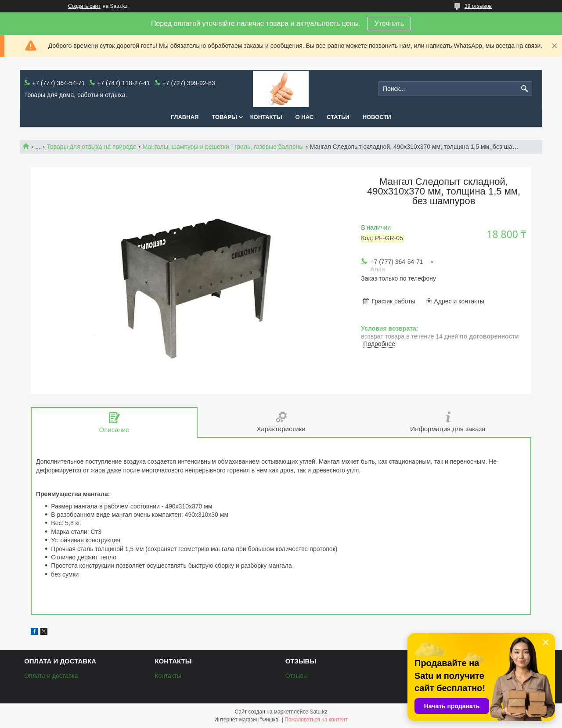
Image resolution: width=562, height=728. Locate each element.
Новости (377, 117)
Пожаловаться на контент (316, 720)
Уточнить (389, 23)
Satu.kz (318, 712)
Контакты (266, 117)
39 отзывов (478, 6)
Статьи (338, 117)
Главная (185, 117)
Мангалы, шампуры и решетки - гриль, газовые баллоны (223, 147)
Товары (224, 117)
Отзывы (297, 676)
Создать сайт (84, 6)
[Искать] (524, 89)
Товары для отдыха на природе (92, 147)
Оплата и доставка (51, 676)
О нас (305, 117)
